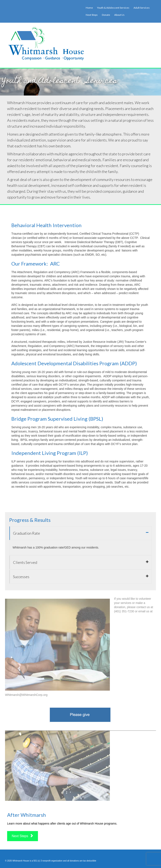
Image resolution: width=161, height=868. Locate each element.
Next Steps (23, 836)
